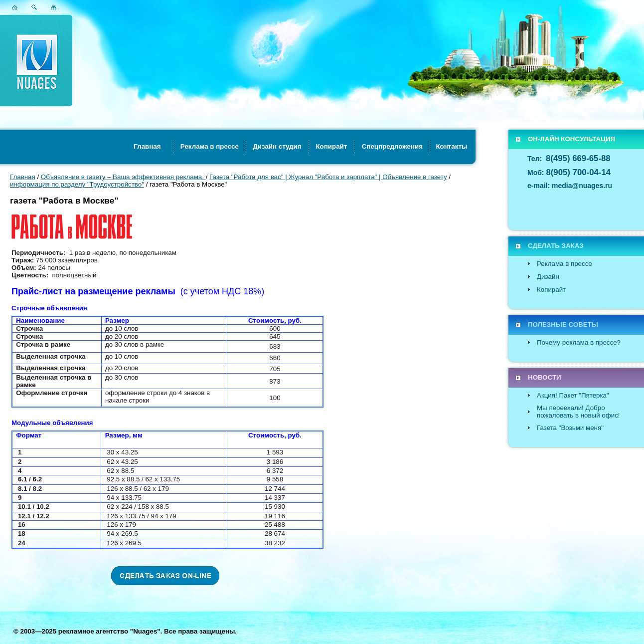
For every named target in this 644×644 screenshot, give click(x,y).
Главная (23, 177)
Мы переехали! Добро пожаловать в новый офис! (578, 412)
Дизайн (548, 277)
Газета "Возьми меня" (570, 428)
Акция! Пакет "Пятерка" (573, 395)
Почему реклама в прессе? (579, 342)
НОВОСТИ (545, 377)
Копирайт (551, 290)
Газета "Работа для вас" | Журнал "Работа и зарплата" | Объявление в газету (328, 177)
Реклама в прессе (564, 264)
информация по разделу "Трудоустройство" (77, 184)
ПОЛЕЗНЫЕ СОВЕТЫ (563, 324)
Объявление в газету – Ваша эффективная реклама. (123, 177)
